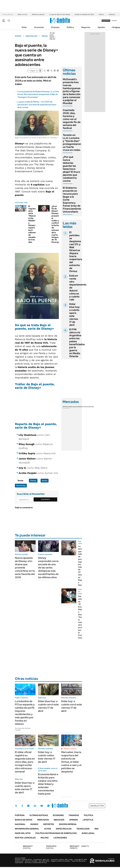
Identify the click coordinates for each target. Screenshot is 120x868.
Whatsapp (48, 806)
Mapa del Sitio (23, 833)
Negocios (86, 27)
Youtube (42, 806)
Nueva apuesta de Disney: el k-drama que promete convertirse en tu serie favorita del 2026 (25, 568)
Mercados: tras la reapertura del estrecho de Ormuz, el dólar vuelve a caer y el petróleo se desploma (71, 762)
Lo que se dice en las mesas (60, 14)
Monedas (66, 407)
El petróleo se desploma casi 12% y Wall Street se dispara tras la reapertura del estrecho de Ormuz (76, 252)
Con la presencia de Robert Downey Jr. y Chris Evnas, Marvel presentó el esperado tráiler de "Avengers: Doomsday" (38, 94)
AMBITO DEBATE (79, 847)
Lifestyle (88, 820)
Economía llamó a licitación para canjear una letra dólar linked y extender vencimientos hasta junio (48, 784)
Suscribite (45, 499)
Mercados (43, 820)
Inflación (112, 14)
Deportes (49, 824)
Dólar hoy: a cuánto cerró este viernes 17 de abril (72, 706)
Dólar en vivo (22, 14)
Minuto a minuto (70, 749)
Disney (45, 36)
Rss (96, 829)
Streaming (21, 486)
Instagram (28, 806)
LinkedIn (35, 806)
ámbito (18, 36)
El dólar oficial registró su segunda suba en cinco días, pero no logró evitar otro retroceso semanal (25, 762)
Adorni (101, 14)
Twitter (16, 806)
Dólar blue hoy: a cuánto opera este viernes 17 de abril (75, 314)
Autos (48, 829)
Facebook (22, 806)
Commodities (81, 407)
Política (70, 27)
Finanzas (55, 27)
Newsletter (97, 806)
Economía (39, 27)
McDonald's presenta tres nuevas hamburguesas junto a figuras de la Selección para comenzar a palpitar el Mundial (72, 91)
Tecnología (83, 829)
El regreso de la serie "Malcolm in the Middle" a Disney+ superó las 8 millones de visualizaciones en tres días (35, 224)
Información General (27, 829)
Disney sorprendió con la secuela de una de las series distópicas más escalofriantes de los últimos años (48, 568)
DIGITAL (28, 847)
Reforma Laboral (38, 14)
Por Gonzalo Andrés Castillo (23, 729)
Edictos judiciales (25, 838)
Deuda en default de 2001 (84, 14)
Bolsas (73, 407)
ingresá (114, 21)
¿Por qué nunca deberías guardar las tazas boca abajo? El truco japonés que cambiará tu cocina (71, 169)
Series (45, 481)
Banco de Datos (24, 820)
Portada (20, 815)
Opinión (101, 27)
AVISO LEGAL (88, 833)
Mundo (34, 824)
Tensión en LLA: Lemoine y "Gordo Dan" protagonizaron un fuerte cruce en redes (72, 142)
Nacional (20, 824)
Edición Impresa (68, 824)
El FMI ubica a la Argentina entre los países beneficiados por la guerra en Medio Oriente (77, 343)
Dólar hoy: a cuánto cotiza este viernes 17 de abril (47, 757)
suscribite (106, 21)
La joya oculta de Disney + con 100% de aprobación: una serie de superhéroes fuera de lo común (37, 105)
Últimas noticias (39, 815)
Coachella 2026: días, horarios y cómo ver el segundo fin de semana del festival (72, 119)
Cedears (90, 407)
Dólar (24, 27)
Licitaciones (60, 838)
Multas (45, 838)
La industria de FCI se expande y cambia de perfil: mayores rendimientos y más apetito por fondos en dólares (25, 713)
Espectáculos (32, 36)
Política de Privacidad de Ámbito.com (56, 833)
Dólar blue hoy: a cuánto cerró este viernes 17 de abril (48, 706)
